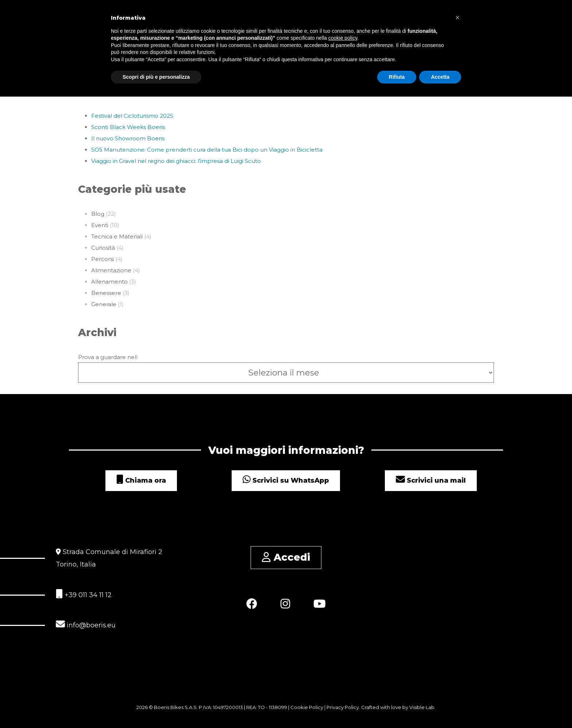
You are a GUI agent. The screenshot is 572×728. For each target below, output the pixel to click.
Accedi (286, 557)
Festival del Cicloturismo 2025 (132, 116)
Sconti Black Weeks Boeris (128, 127)
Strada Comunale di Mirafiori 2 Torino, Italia (109, 558)
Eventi (100, 225)
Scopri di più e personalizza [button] (156, 77)
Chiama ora (141, 480)
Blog (98, 214)
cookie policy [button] (343, 38)
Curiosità (103, 248)
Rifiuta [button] (397, 77)
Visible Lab (422, 707)
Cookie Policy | (308, 707)
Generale (104, 304)
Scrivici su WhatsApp (286, 480)
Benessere (106, 293)
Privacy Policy (343, 707)
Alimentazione (111, 270)
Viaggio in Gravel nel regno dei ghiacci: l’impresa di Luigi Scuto (176, 161)
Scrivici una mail (431, 480)
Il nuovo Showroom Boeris (128, 138)
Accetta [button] (440, 77)
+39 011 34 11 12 (84, 594)
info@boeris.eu (86, 624)
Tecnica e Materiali (117, 236)
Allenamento (109, 282)
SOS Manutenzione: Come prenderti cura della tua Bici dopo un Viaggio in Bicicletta (207, 150)
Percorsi (103, 259)
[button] (457, 17)
